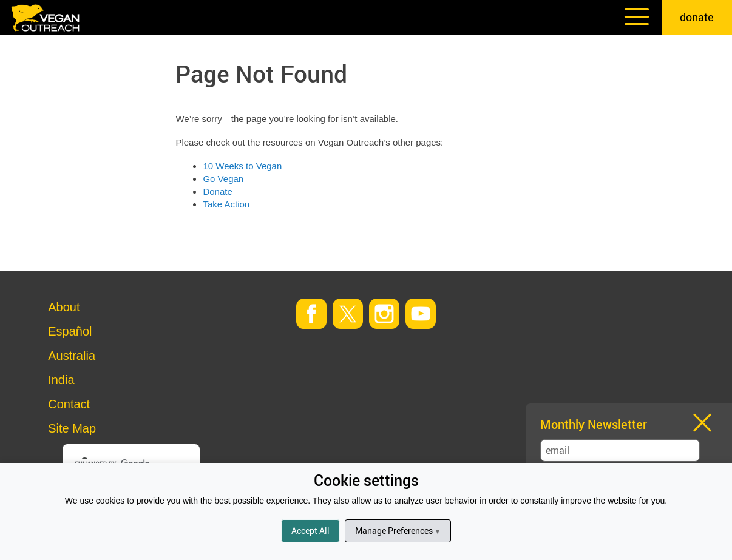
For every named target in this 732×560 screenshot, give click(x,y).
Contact (69, 404)
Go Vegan (223, 179)
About (64, 307)
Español (70, 331)
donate (697, 17)
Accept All (310, 531)
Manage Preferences (398, 531)
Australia (72, 356)
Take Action (226, 204)
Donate (217, 191)
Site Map (72, 428)
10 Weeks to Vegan (242, 166)
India (61, 380)
